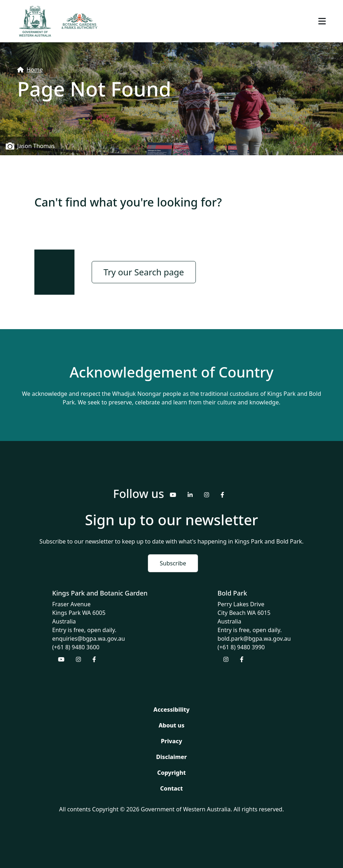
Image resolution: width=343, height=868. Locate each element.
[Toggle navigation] (322, 21)
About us (171, 725)
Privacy (171, 741)
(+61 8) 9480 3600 (76, 647)
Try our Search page (144, 272)
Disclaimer (171, 757)
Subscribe (173, 563)
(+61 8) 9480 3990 (241, 647)
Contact (171, 788)
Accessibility (172, 710)
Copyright (171, 773)
